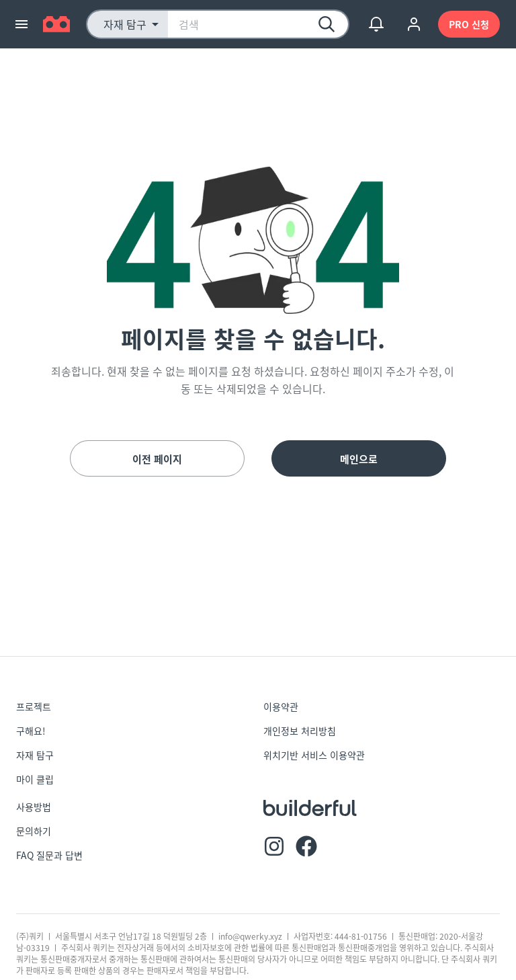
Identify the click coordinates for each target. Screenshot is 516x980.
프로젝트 (34, 706)
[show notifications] (376, 24)
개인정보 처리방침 (300, 731)
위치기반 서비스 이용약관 (314, 755)
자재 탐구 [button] (125, 24)
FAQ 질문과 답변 (49, 855)
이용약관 (281, 706)
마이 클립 (35, 779)
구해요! (31, 731)
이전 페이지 (157, 458)
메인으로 (359, 458)
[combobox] (258, 24)
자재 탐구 (35, 755)
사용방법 (34, 807)
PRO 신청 (469, 25)
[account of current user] (414, 24)
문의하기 (34, 831)
